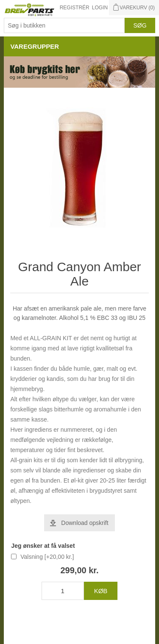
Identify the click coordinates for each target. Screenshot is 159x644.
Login (100, 8)
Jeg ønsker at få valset (43, 546)
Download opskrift (85, 523)
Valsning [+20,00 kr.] (47, 557)
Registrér (75, 8)
